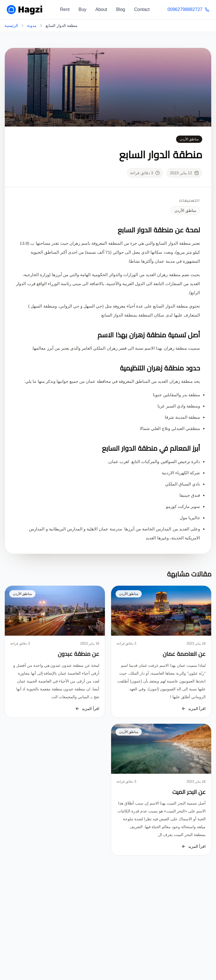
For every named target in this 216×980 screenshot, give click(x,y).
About (101, 9)
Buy (82, 9)
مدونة (32, 26)
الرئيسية (11, 26)
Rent (65, 9)
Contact (142, 9)
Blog (121, 9)
